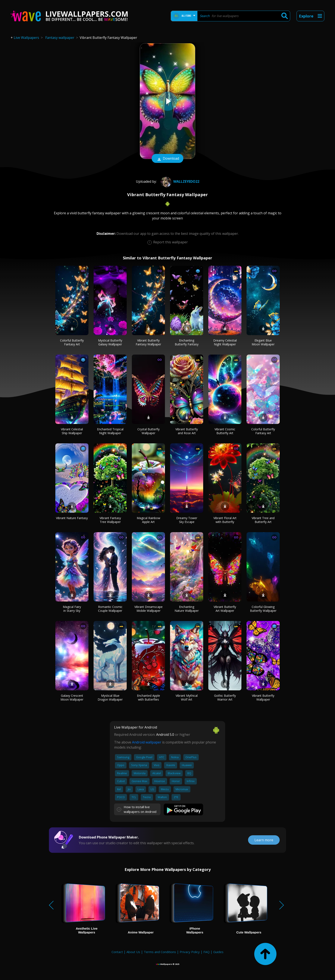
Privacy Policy (190, 952)
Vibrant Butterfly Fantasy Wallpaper (148, 342)
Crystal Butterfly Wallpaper (148, 431)
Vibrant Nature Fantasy (72, 518)
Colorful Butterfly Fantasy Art (72, 342)
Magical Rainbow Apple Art (148, 520)
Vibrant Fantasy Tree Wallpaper (110, 520)
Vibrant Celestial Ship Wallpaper (72, 431)
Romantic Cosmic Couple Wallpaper (110, 609)
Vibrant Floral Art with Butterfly (225, 520)
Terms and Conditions (160, 952)
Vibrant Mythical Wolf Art (187, 697)
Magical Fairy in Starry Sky (72, 609)
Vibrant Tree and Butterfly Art (263, 520)
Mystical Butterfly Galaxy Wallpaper (110, 342)
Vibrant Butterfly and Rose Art (187, 431)
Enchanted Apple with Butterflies (148, 697)
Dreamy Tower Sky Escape (187, 520)
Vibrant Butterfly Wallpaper (263, 697)
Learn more (264, 840)
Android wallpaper (147, 742)
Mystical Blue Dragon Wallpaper (110, 697)
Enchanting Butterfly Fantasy (187, 342)
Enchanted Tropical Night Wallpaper (110, 431)
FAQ (206, 952)
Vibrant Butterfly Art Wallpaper (225, 609)
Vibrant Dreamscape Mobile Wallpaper (148, 609)
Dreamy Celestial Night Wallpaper (225, 342)
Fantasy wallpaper (60, 38)
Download (167, 159)
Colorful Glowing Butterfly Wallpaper (263, 609)
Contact (117, 952)
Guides (218, 952)
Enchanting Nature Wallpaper (187, 609)
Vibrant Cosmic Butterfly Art (225, 431)
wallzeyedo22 (179, 181)
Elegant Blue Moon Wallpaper (263, 342)
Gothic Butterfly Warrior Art (225, 697)
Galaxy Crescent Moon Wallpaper (72, 697)
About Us (133, 952)
